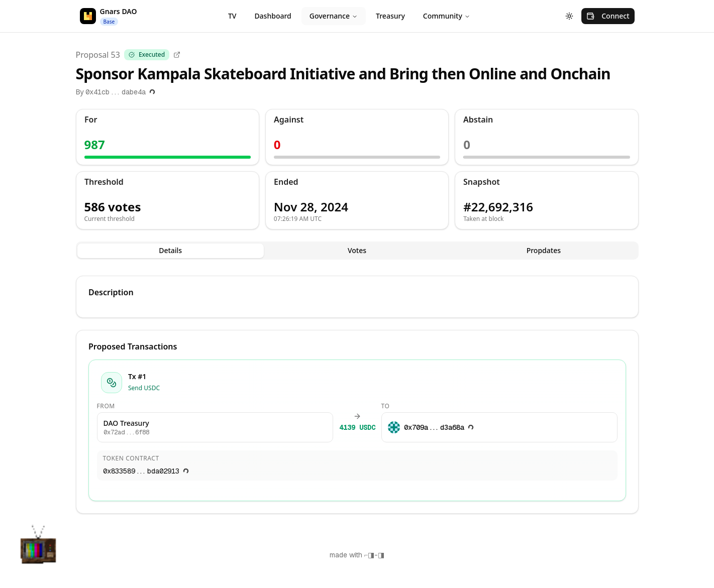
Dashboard (273, 16)
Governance (334, 16)
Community (447, 16)
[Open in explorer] (177, 55)
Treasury (390, 16)
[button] (38, 550)
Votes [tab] (357, 250)
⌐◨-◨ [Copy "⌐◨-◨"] (375, 555)
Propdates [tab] (544, 250)
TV (232, 16)
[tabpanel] (357, 395)
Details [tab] (170, 250)
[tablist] (357, 251)
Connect (608, 16)
